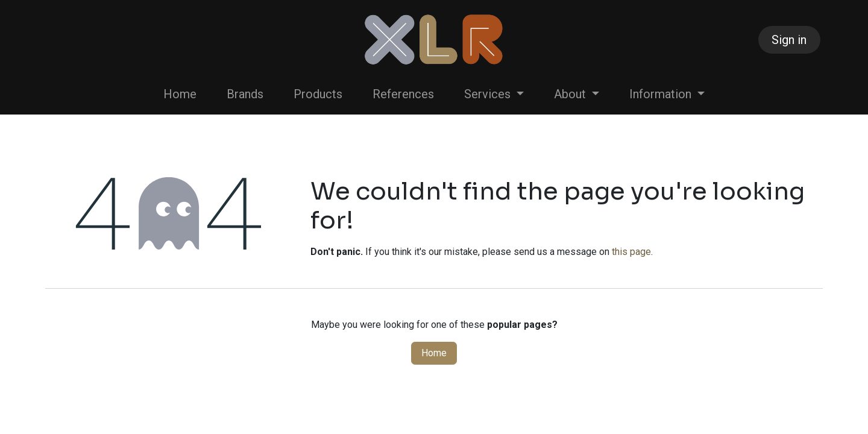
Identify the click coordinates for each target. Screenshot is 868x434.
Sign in (789, 40)
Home (434, 353)
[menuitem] (180, 94)
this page (631, 252)
